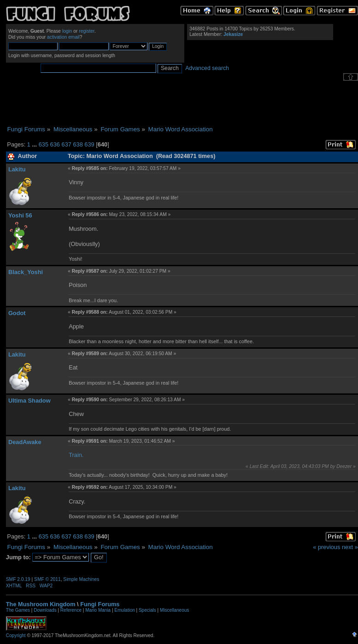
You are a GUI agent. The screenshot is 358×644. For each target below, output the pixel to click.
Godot (17, 313)
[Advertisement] (182, 103)
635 (44, 144)
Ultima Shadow (29, 401)
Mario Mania (98, 610)
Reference (71, 610)
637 (67, 144)
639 (89, 144)
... (35, 144)
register (87, 31)
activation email (63, 37)
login (67, 31)
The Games (18, 610)
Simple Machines (81, 579)
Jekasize (233, 34)
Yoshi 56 (20, 215)
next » (350, 547)
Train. (76, 455)
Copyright (16, 635)
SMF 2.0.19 (18, 579)
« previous (326, 547)
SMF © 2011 (47, 579)
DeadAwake (25, 442)
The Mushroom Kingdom (41, 604)
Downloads (45, 610)
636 (55, 144)
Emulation (124, 610)
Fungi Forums (100, 604)
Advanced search (207, 68)
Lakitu (17, 169)
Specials (147, 610)
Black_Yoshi (26, 272)
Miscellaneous (174, 610)
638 (78, 144)
